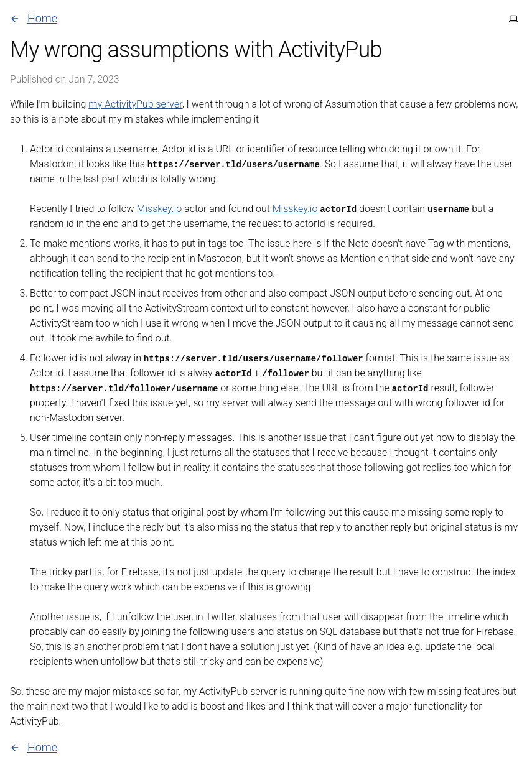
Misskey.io (160, 209)
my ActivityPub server (135, 104)
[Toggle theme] (513, 19)
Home (34, 18)
